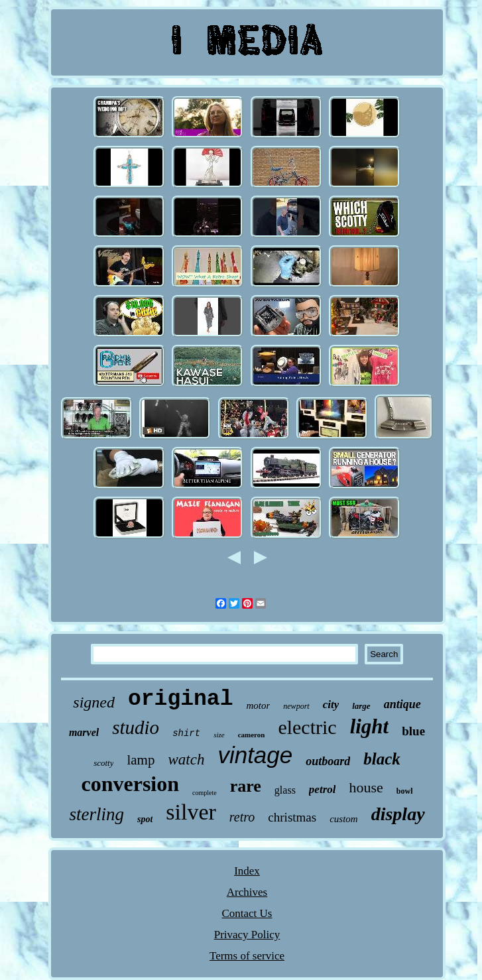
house (366, 787)
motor (258, 705)
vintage (255, 755)
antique (402, 704)
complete (205, 793)
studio (136, 727)
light (370, 726)
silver (191, 812)
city (331, 704)
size (219, 735)
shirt (186, 733)
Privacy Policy (247, 935)
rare (246, 786)
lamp (141, 760)
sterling (96, 814)
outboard (328, 761)
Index (247, 871)
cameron (252, 735)
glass (285, 790)
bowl (405, 791)
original (180, 699)
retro (242, 817)
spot (145, 819)
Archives (247, 892)
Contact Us (247, 913)
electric (307, 727)
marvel (84, 732)
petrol (323, 789)
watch (186, 760)
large (361, 706)
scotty (103, 763)
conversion (131, 784)
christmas (292, 817)
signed (94, 702)
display (398, 814)
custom (344, 819)
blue (413, 731)
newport (296, 706)
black (382, 759)
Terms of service (247, 956)
